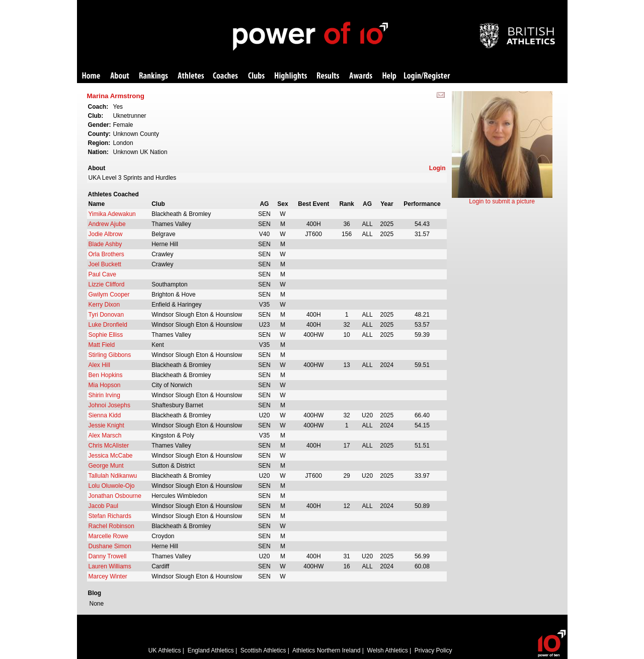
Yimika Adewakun (112, 214)
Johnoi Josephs (109, 405)
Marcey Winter (108, 576)
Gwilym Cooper (109, 295)
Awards (361, 76)
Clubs (256, 76)
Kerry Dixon (104, 305)
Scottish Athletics (263, 650)
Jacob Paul (103, 506)
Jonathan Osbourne (115, 496)
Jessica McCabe (111, 456)
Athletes (191, 76)
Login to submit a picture (502, 201)
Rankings (154, 76)
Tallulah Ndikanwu (113, 476)
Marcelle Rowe (108, 536)
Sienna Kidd (105, 415)
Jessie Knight (106, 425)
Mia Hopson (105, 385)
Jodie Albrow (106, 234)
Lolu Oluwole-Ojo (112, 486)
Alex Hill (99, 365)
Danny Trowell (108, 556)
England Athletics (211, 650)
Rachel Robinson (111, 526)
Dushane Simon (110, 546)
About (120, 76)
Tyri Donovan (106, 315)
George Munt (106, 466)
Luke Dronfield (108, 325)
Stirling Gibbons (110, 355)
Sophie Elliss (106, 335)
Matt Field (102, 345)
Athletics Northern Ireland (326, 650)
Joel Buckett (105, 264)
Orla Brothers (106, 254)
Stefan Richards (110, 516)
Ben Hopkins (106, 375)
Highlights (291, 76)
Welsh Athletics (388, 650)
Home (91, 76)
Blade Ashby (105, 244)
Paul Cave (102, 274)
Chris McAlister (109, 446)
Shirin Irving (104, 395)
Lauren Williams (110, 566)
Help (389, 76)
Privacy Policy (433, 650)
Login (437, 168)
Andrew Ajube (107, 224)
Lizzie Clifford (107, 284)
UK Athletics (165, 650)
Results (328, 76)
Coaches (225, 76)
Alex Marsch (105, 435)
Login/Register (427, 76)
